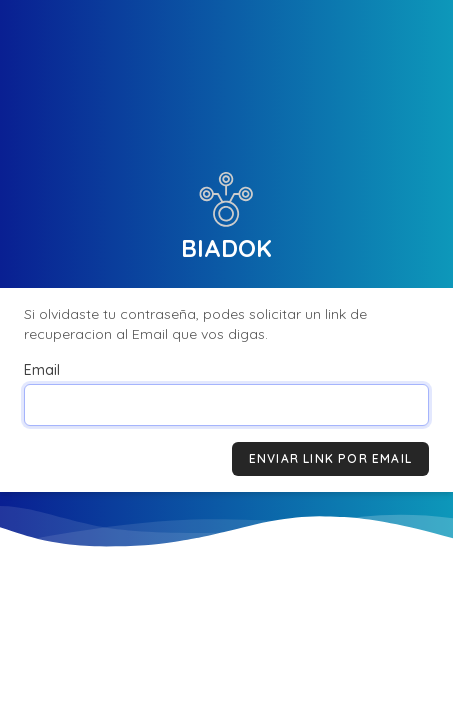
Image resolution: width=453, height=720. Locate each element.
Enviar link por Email (330, 458)
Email (42, 370)
